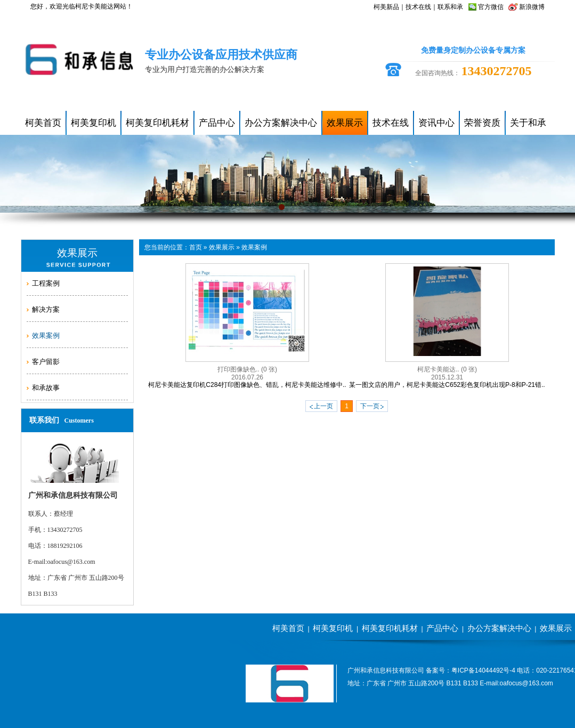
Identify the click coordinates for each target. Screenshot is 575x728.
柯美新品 (386, 7)
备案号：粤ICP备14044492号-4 (471, 670)
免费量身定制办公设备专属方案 (473, 50)
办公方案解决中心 (499, 628)
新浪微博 (532, 7)
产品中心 (442, 628)
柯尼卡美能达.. (447, 369)
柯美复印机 (333, 628)
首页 (196, 247)
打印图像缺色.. (247, 369)
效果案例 (254, 247)
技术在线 (418, 7)
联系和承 (450, 7)
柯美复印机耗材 (390, 628)
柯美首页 (288, 628)
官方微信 (491, 7)
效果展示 (222, 247)
